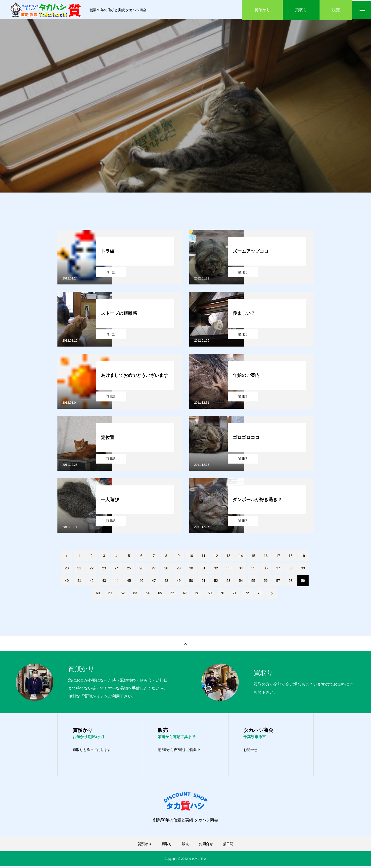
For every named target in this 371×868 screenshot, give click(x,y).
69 (210, 594)
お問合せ (250, 751)
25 (129, 569)
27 (154, 569)
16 (266, 557)
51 (204, 582)
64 (148, 594)
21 (79, 569)
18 (291, 557)
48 (166, 582)
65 (160, 594)
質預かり (145, 846)
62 (123, 594)
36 (266, 569)
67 (185, 594)
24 (117, 569)
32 (216, 569)
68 (197, 594)
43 (104, 582)
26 (141, 569)
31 (204, 569)
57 (278, 582)
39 (303, 569)
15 (253, 557)
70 (222, 594)
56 (266, 582)
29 (179, 569)
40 (67, 582)
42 (92, 582)
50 (191, 582)
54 (241, 582)
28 (166, 569)
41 (79, 582)
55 (253, 582)
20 (67, 569)
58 (291, 582)
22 (92, 569)
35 (253, 569)
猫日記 (111, 274)
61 (110, 594)
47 (154, 582)
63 (135, 594)
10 (191, 557)
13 (229, 557)
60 (98, 594)
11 (204, 557)
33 (229, 569)
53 (229, 582)
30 (191, 569)
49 (179, 582)
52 (216, 582)
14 (241, 557)
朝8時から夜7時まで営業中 (179, 751)
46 (141, 582)
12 (216, 557)
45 (129, 582)
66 (173, 594)
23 (104, 569)
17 (278, 557)
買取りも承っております (92, 751)
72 (247, 594)
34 (241, 569)
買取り (167, 846)
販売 (185, 846)
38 (291, 569)
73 (260, 594)
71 (235, 594)
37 (278, 569)
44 (117, 582)
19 (303, 557)
